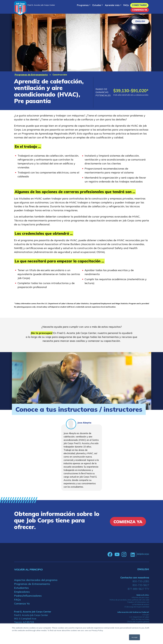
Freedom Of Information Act (138, 602)
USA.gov (146, 615)
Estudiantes (21, 588)
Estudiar (97, 5)
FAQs (126, 5)
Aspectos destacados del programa (36, 580)
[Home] (20, 8)
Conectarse (139, 5)
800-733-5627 (141, 585)
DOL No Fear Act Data (140, 619)
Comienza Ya (140, 10)
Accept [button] (134, 637)
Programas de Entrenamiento (31, 75)
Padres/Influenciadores (28, 596)
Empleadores (22, 592)
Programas (83, 5)
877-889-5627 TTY (138, 589)
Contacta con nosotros (135, 577)
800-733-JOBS (141, 581)
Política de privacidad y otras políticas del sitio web (129, 600)
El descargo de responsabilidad (137, 607)
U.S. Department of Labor (139, 617)
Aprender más (112, 5)
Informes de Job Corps (140, 597)
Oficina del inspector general (138, 622)
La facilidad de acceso (141, 604)
